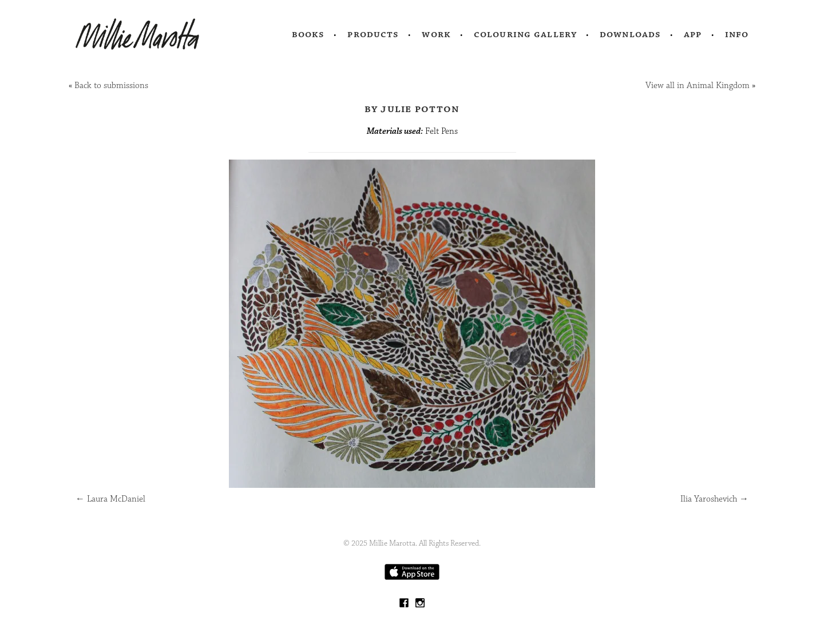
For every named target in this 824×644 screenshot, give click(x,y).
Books (308, 34)
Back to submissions (111, 86)
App (693, 34)
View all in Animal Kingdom (698, 86)
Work (436, 34)
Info (737, 34)
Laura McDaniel (110, 499)
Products (373, 34)
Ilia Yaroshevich (714, 499)
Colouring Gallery (525, 34)
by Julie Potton (412, 109)
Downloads (630, 34)
